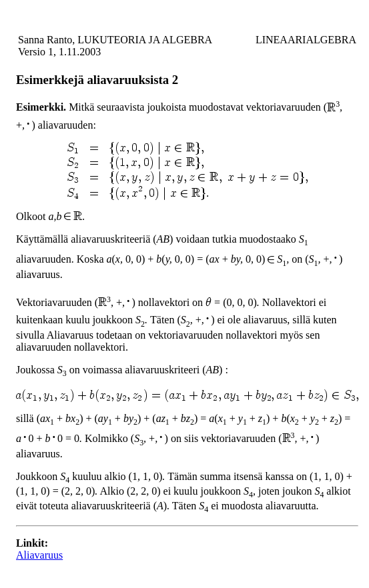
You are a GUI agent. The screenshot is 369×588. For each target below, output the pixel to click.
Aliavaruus (39, 555)
